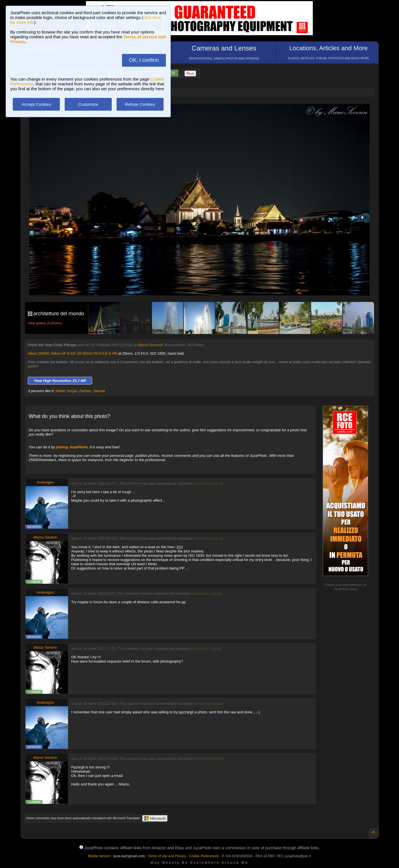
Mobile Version (99, 856)
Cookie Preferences (204, 856)
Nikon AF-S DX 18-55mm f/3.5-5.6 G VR (84, 353)
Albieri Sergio (66, 391)
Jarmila (99, 391)
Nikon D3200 (38, 353)
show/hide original (208, 484)
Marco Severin (150, 345)
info (353, 589)
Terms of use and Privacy (167, 856)
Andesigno (45, 482)
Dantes (85, 391)
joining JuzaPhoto (72, 447)
